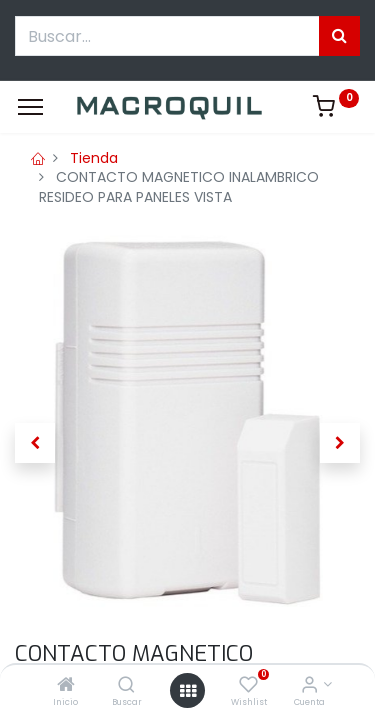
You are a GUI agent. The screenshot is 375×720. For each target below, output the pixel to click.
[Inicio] (66, 686)
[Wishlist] (248, 686)
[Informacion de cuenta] (309, 686)
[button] (35, 443)
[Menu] (30, 107)
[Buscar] (126, 686)
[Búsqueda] (339, 36)
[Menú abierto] (188, 691)
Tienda (94, 158)
